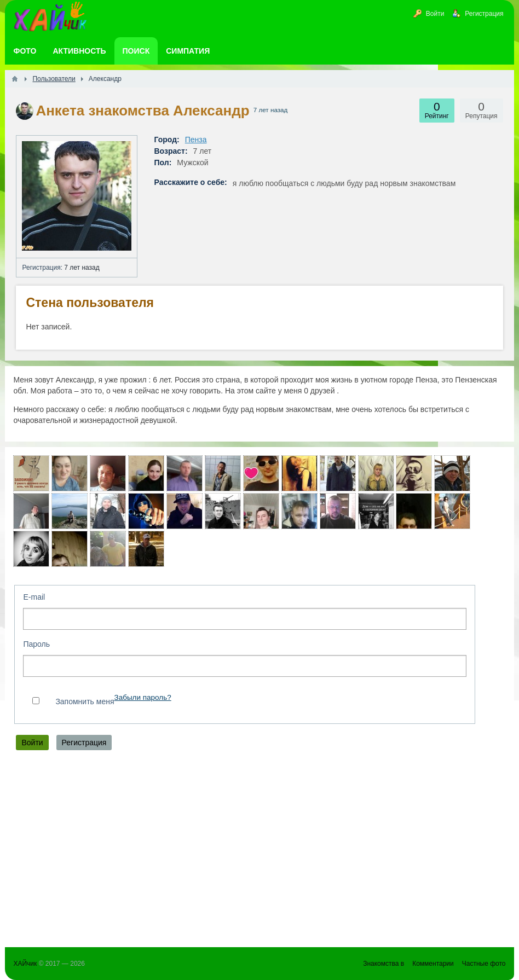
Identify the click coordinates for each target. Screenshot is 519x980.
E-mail (34, 597)
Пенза (196, 140)
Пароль (36, 644)
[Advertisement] (259, 851)
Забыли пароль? (142, 697)
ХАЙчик (25, 964)
